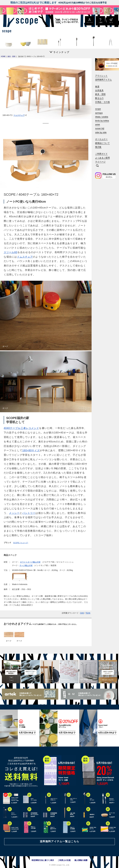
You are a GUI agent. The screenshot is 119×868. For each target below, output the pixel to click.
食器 (97, 87)
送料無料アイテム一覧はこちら (59, 841)
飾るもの (99, 98)
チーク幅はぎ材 (26, 565)
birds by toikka (102, 121)
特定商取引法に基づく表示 (43, 860)
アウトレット (101, 76)
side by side (101, 132)
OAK (82, 613)
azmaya (99, 113)
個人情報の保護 (81, 860)
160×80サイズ (31, 450)
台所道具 (99, 90)
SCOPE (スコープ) (21, 543)
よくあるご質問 (102, 158)
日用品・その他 (102, 102)
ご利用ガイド (101, 154)
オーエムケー (101, 139)
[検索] (97, 166)
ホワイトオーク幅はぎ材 (30, 562)
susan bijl (100, 128)
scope (98, 109)
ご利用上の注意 (64, 860)
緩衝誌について (102, 143)
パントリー (29, 513)
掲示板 (98, 147)
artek (98, 124)
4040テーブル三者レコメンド (21, 428)
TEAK (88, 613)
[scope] (26, 21)
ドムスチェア (19, 115)
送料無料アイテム (103, 80)
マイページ (100, 162)
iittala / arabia (102, 117)
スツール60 (11, 252)
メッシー (14, 513)
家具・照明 (100, 94)
